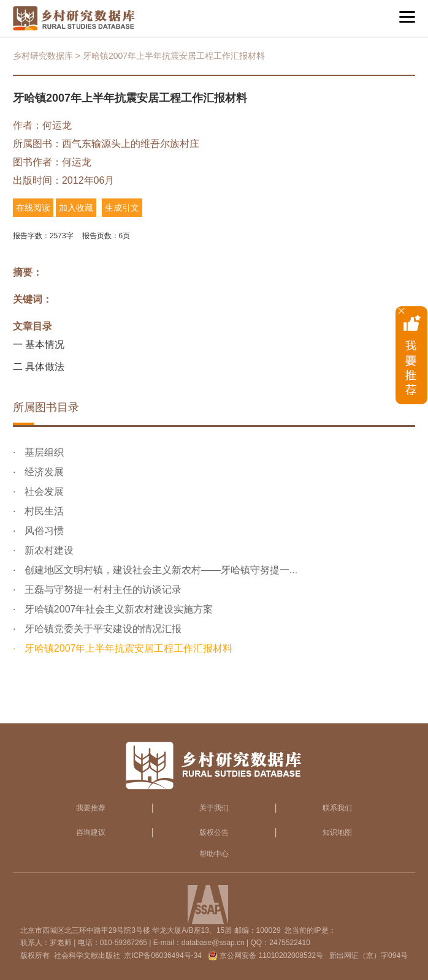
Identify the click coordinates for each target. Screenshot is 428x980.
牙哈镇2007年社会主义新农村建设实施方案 (117, 609)
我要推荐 (91, 808)
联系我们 (337, 808)
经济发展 (42, 472)
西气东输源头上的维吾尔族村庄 (131, 144)
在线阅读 (33, 208)
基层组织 (42, 452)
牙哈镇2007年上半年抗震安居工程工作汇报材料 (127, 648)
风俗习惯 (42, 531)
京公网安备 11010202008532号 (271, 956)
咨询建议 (91, 832)
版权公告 (214, 832)
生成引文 (122, 208)
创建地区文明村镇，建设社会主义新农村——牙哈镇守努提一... (159, 570)
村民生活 (42, 511)
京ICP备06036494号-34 (163, 956)
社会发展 (42, 492)
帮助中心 (214, 854)
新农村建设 (47, 550)
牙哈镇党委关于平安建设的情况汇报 (101, 629)
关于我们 (214, 808)
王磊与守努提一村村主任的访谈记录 (101, 590)
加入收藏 (76, 208)
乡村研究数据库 (43, 56)
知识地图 (337, 832)
